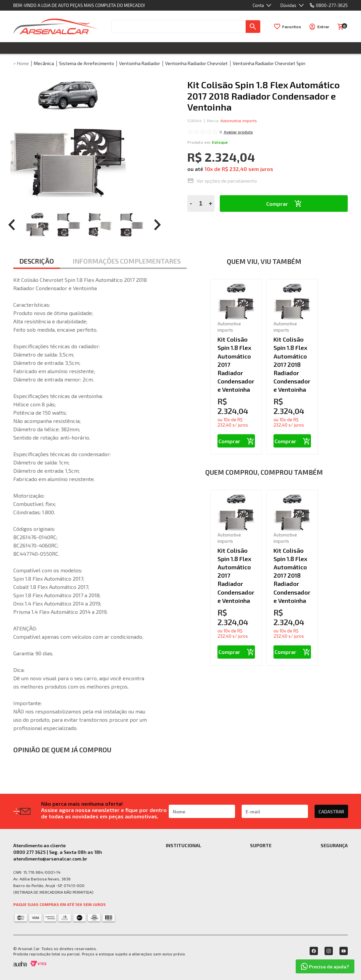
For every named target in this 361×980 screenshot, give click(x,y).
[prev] (12, 225)
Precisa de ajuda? (325, 966)
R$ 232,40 (234, 169)
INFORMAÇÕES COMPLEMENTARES (127, 261)
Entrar (323, 27)
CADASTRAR (331, 812)
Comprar (277, 204)
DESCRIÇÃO (37, 261)
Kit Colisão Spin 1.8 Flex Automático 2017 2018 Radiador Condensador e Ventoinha (292, 364)
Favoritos (292, 27)
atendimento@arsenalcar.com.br (50, 859)
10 (209, 169)
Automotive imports (239, 121)
